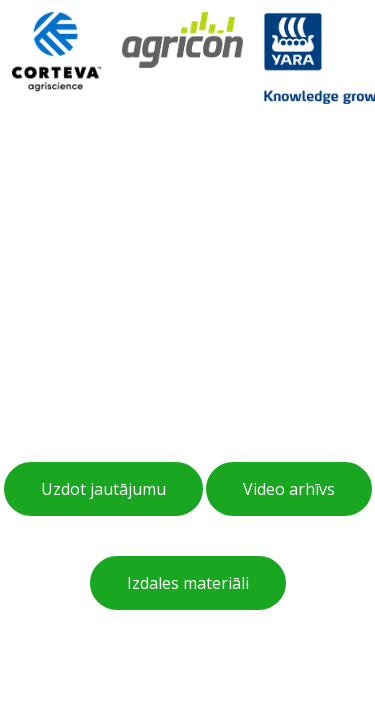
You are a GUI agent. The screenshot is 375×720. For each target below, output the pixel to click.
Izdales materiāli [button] (188, 583)
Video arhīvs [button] (289, 489)
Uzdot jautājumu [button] (103, 489)
